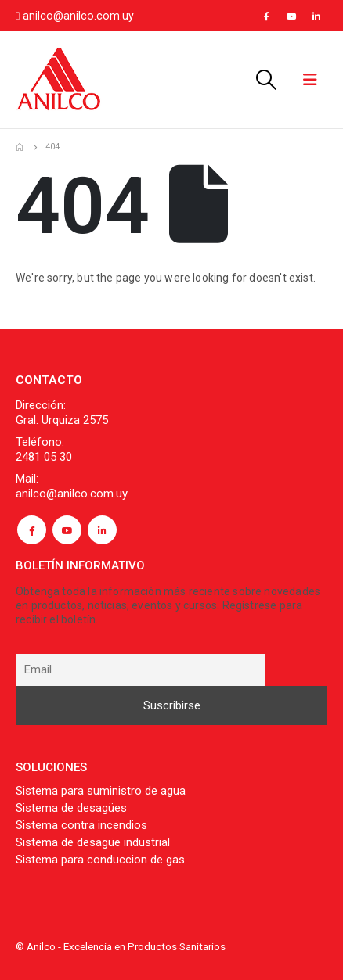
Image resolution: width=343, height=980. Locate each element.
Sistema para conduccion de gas (100, 860)
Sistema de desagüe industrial (93, 842)
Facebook (32, 530)
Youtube (67, 530)
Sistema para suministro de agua (101, 791)
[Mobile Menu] (310, 80)
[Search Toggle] (265, 80)
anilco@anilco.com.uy (78, 16)
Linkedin (102, 530)
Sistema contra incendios (81, 825)
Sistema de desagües (71, 808)
